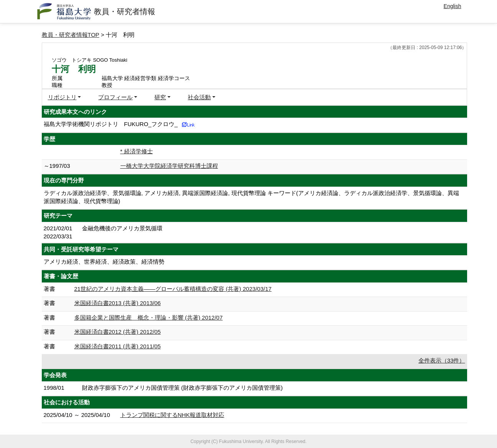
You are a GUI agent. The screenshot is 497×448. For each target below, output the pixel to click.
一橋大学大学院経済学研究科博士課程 (169, 166)
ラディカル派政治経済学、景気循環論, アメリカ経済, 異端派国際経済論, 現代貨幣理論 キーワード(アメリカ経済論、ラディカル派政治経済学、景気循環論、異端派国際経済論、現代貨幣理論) (251, 197)
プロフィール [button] (115, 97)
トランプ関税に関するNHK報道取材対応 (172, 415)
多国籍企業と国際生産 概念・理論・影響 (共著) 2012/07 (149, 318)
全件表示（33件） (442, 360)
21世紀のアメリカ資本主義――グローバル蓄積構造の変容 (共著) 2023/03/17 (173, 289)
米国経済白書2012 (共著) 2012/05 (118, 332)
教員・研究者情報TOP (71, 35)
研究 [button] (160, 97)
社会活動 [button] (199, 97)
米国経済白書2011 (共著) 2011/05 (118, 346)
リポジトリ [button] (62, 97)
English (453, 6)
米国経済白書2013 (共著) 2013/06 (118, 303)
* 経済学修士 (137, 151)
